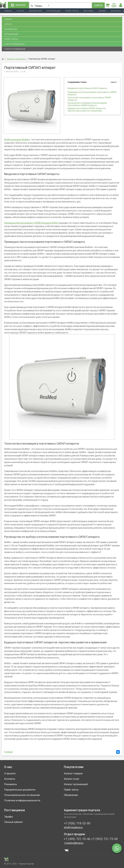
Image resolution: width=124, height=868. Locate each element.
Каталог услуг (72, 779)
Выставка (89, 11)
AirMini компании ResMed (17, 140)
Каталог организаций (76, 784)
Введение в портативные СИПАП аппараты (88, 88)
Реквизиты (11, 784)
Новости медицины (15, 44)
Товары (8, 11)
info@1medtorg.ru (73, 827)
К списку (8, 752)
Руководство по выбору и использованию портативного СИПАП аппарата (87, 104)
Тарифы (102, 11)
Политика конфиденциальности (22, 800)
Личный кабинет (14, 822)
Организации (54, 11)
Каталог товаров (73, 773)
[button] (43, 5)
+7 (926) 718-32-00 (77, 823)
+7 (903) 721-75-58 (104, 839)
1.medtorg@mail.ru (74, 843)
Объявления (35, 11)
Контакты (116, 11)
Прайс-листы (72, 11)
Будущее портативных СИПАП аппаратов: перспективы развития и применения (87, 110)
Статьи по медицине (15, 49)
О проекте (10, 773)
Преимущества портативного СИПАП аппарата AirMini (31, 223)
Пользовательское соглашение (22, 795)
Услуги (20, 11)
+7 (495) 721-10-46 (77, 839)
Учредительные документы (20, 790)
